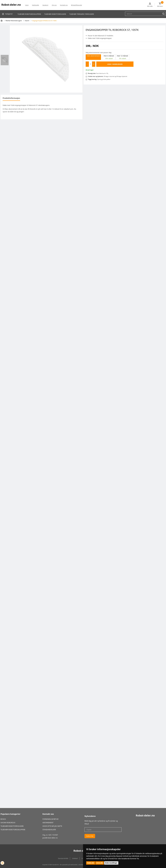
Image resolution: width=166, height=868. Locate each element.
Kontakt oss (64, 5)
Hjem (27, 5)
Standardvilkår (63, 858)
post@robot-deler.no (50, 838)
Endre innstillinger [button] (111, 863)
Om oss (54, 5)
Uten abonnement (93, 56)
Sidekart (75, 858)
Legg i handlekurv (115, 64)
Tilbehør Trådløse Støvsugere (82, 14)
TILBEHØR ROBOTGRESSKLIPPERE (13, 830)
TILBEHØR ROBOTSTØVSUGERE (12, 826)
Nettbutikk (36, 5)
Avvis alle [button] (100, 863)
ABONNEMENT (48, 823)
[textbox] (146, 14)
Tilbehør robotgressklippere (29, 14)
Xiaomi (27, 21)
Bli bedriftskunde (76, 5)
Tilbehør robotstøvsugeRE (55, 14)
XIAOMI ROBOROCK (8, 823)
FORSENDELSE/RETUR (50, 819)
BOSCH (3, 819)
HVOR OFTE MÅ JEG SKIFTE (52, 826)
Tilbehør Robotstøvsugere (14, 21)
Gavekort (45, 5)
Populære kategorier (10, 814)
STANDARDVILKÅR (49, 830)
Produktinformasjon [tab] (11, 98)
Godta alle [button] (91, 863)
